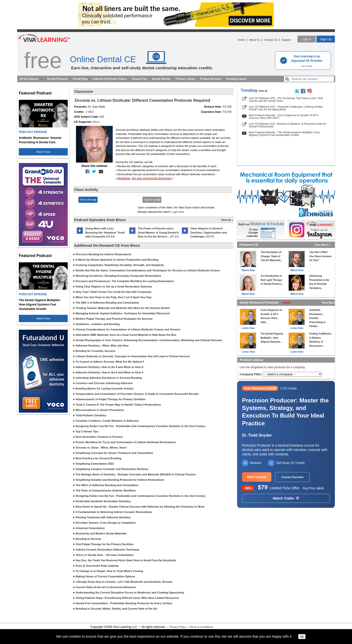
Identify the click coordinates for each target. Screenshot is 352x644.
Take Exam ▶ (152, 200)
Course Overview (292, 477)
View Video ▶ (88, 200)
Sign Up (326, 39)
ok (302, 637)
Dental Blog (80, 79)
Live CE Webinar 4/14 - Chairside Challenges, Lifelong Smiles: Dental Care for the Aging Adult (286, 108)
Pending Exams (236, 79)
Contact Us (271, 40)
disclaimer (124, 178)
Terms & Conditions (201, 627)
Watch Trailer (286, 498)
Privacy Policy (177, 627)
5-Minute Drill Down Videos (110, 79)
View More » (322, 245)
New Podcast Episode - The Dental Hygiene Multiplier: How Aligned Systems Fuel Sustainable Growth (284, 134)
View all (263, 91)
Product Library (185, 79)
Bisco (96, 122)
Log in (307, 39)
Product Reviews (211, 79)
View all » (227, 220)
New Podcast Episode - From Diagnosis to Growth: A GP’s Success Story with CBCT (284, 117)
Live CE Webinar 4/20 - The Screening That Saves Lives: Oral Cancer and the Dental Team (286, 99)
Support (286, 40)
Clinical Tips (139, 79)
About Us (255, 40)
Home (241, 40)
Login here (178, 212)
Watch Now (43, 152)
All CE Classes (29, 79)
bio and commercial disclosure (152, 178)
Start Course (257, 477)
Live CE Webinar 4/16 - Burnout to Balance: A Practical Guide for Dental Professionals (287, 125)
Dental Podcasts (58, 79)
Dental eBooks (161, 79)
